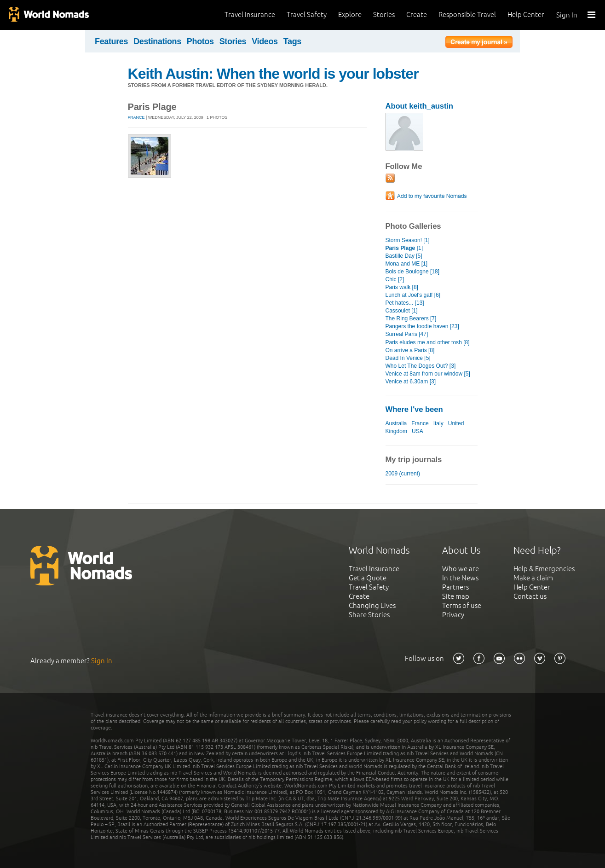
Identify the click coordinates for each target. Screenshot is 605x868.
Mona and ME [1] (407, 264)
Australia (396, 423)
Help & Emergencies (544, 569)
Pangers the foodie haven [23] (422, 326)
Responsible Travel (467, 14)
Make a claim (533, 578)
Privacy (453, 615)
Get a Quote (368, 578)
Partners (455, 587)
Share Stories (369, 615)
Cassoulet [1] (402, 311)
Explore (350, 14)
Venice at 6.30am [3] (411, 382)
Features (111, 41)
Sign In (567, 15)
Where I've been (414, 409)
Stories (384, 14)
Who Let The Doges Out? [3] (421, 366)
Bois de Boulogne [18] (413, 272)
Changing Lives (372, 605)
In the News (460, 578)
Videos (265, 41)
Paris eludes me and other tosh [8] (428, 342)
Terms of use (462, 605)
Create (417, 14)
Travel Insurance (250, 14)
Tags (292, 41)
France (136, 117)
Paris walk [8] (402, 287)
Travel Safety (307, 14)
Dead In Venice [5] (408, 358)
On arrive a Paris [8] (410, 350)
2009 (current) (403, 474)
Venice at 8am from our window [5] (428, 374)
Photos (200, 41)
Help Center (526, 14)
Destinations (157, 41)
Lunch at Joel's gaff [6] (413, 295)
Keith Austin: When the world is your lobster (273, 74)
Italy (438, 423)
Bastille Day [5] (404, 256)
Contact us (530, 596)
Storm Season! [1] (408, 240)
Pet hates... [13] (405, 303)
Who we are (461, 569)
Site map (456, 596)
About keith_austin (419, 106)
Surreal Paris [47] (407, 334)
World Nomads (48, 15)
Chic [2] (395, 279)
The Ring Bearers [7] (411, 318)
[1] (404, 248)
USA (417, 431)
